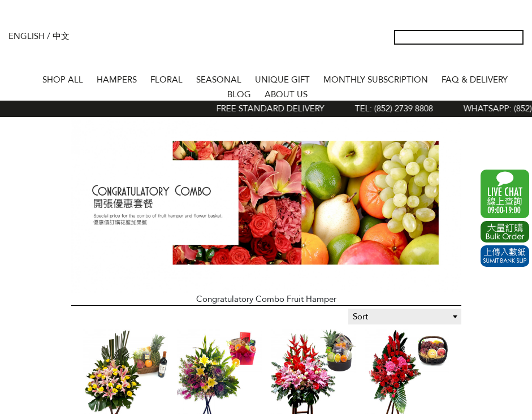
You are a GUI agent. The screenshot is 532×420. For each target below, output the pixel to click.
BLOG (239, 94)
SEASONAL (219, 80)
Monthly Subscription (376, 80)
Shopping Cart (498, 61)
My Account (461, 61)
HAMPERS (117, 80)
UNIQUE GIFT (282, 80)
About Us (286, 94)
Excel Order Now (505, 232)
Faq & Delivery (475, 80)
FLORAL (166, 80)
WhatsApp (505, 194)
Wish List (479, 61)
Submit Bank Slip (505, 256)
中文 (61, 36)
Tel (516, 61)
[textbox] (405, 317)
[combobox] (405, 317)
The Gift (266, 47)
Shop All (63, 80)
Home (25, 78)
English (27, 36)
